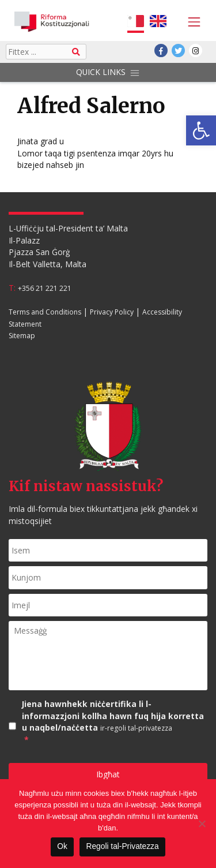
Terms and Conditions (45, 312)
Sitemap (22, 336)
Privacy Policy (112, 312)
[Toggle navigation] (191, 22)
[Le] (202, 824)
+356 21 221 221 (45, 288)
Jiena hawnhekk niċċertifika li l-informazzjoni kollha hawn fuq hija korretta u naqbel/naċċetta (115, 722)
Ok (62, 846)
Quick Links (108, 72)
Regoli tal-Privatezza (123, 846)
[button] (201, 130)
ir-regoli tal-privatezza (136, 728)
